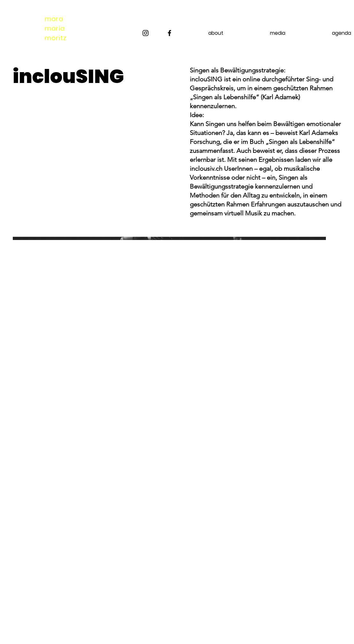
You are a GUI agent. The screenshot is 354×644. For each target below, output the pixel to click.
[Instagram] (146, 33)
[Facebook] (169, 33)
